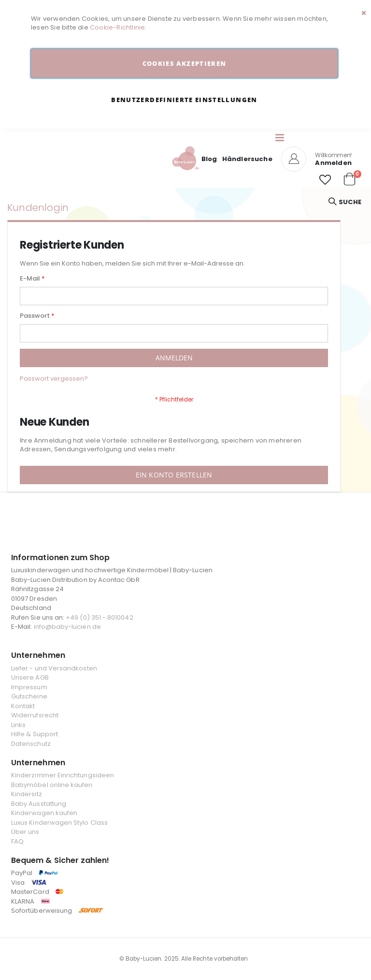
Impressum (29, 687)
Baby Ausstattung (39, 804)
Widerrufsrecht (35, 715)
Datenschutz (31, 744)
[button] (325, 180)
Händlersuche (247, 159)
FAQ (17, 841)
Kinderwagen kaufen (44, 813)
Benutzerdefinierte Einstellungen (184, 100)
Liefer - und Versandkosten (54, 668)
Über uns (25, 832)
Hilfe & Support (35, 734)
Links (18, 725)
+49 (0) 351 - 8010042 (99, 617)
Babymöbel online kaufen (52, 785)
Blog (209, 159)
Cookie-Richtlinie (117, 27)
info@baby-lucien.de (67, 627)
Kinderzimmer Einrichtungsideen (63, 775)
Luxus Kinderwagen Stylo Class (59, 823)
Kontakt (23, 706)
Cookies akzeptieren (185, 63)
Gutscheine (29, 696)
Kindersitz (27, 794)
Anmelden (333, 163)
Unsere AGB (30, 677)
